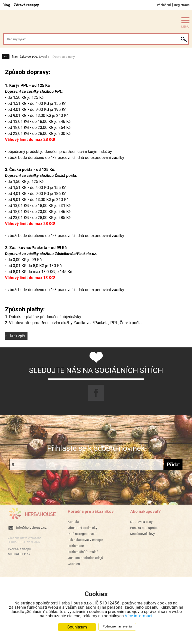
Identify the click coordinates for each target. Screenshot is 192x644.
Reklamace (76, 546)
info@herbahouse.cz (31, 527)
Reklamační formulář (83, 552)
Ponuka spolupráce (144, 528)
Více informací (138, 616)
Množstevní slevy (142, 534)
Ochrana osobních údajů (85, 558)
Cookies (74, 564)
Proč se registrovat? (82, 534)
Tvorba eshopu (19, 549)
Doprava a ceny (141, 522)
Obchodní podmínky (82, 528)
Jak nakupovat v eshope (85, 540)
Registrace (182, 5)
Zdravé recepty (26, 5)
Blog (6, 5)
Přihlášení (164, 5)
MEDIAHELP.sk (19, 554)
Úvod (43, 57)
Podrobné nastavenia (117, 626)
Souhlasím (77, 627)
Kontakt (73, 522)
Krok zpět (18, 336)
